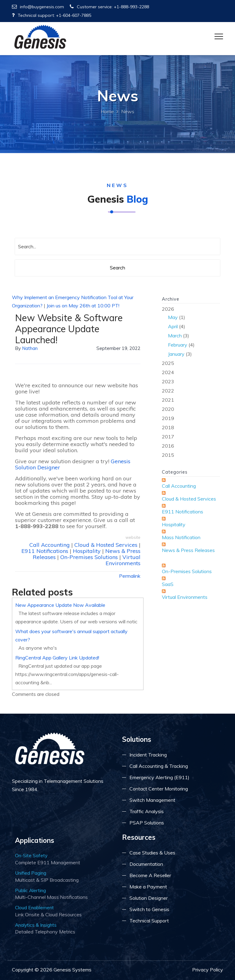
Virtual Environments (123, 560)
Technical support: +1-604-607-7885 (52, 15)
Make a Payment (148, 887)
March (175, 336)
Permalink (130, 576)
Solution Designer (149, 898)
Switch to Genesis (149, 909)
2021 (168, 400)
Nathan (30, 348)
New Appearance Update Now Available (60, 605)
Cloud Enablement (34, 907)
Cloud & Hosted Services (106, 545)
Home (107, 111)
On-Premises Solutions (89, 557)
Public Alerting (30, 890)
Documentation (146, 864)
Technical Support (149, 921)
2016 (168, 446)
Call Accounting (50, 545)
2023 (168, 381)
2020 (168, 409)
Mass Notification (181, 537)
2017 (168, 437)
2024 (168, 372)
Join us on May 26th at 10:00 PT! (83, 306)
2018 (168, 427)
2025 (168, 363)
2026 (191, 332)
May (173, 317)
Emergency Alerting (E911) (159, 777)
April (173, 326)
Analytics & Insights (36, 925)
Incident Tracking (148, 755)
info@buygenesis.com (38, 7)
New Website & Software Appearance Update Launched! (69, 329)
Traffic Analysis (147, 811)
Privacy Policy (208, 970)
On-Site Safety (31, 855)
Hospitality (87, 551)
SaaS (168, 584)
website (133, 537)
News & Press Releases (188, 550)
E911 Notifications (45, 551)
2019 (168, 418)
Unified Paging (31, 873)
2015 (168, 455)
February (178, 345)
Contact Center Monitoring (159, 789)
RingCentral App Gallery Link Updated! (57, 658)
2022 (168, 391)
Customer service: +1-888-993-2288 (109, 7)
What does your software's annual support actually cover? (71, 635)
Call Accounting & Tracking (159, 766)
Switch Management (152, 800)
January (176, 354)
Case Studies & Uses (152, 853)
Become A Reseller (150, 875)
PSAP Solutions (147, 823)
